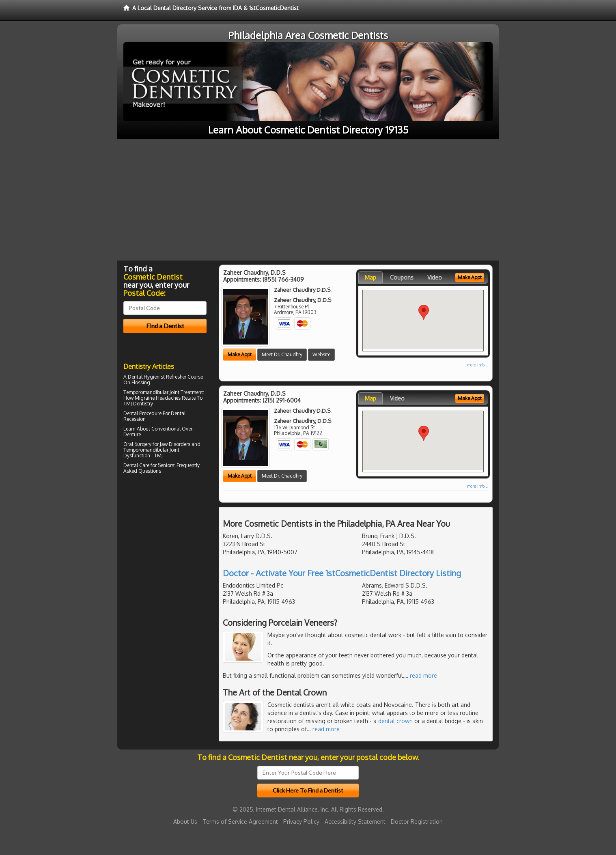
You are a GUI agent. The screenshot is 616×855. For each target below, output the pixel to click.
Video (435, 277)
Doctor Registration (417, 822)
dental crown (395, 721)
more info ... (478, 365)
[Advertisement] (308, 200)
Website (321, 354)
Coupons (402, 277)
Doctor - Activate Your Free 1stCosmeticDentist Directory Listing (342, 573)
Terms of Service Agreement (240, 822)
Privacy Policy (301, 822)
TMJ (158, 455)
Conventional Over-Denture (159, 432)
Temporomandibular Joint (151, 392)
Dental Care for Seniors (149, 465)
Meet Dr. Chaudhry (282, 354)
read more (423, 675)
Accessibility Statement (355, 822)
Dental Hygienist (146, 377)
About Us (185, 822)
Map (370, 277)
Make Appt (240, 354)
